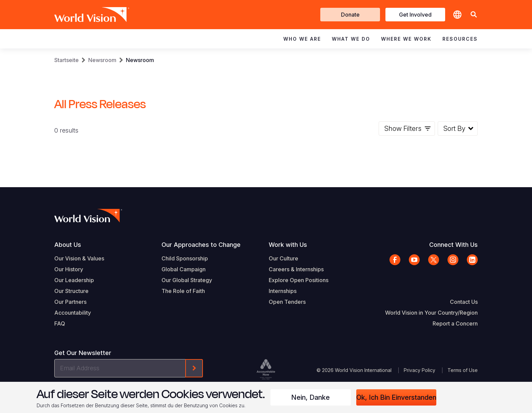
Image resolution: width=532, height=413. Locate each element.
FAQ (60, 323)
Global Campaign (184, 269)
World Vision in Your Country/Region (431, 313)
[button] (474, 15)
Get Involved (415, 15)
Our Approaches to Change (201, 245)
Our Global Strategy (187, 280)
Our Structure (71, 291)
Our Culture (283, 258)
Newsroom (102, 60)
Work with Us (288, 245)
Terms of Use (463, 370)
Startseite (66, 60)
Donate (350, 15)
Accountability (73, 313)
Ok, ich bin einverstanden (396, 397)
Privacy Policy (420, 370)
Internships (283, 291)
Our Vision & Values (79, 258)
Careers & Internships (296, 269)
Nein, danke (310, 397)
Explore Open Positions (299, 280)
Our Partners (70, 302)
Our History (69, 269)
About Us (68, 245)
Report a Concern (455, 323)
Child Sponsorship (185, 258)
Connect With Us (453, 245)
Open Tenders (287, 302)
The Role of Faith (183, 291)
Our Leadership (74, 280)
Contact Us (464, 302)
